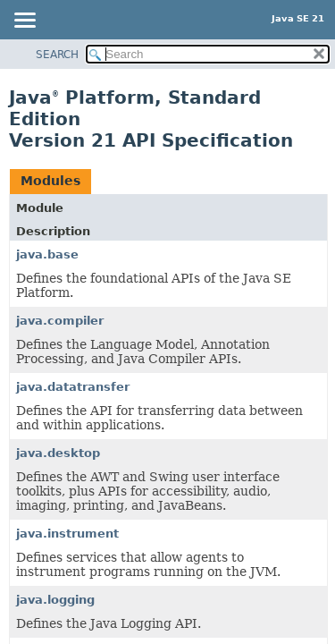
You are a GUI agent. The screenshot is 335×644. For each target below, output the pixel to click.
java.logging (55, 600)
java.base (47, 254)
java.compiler (60, 321)
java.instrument (67, 534)
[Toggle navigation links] (24, 21)
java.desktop (58, 453)
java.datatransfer (73, 387)
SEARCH (57, 55)
